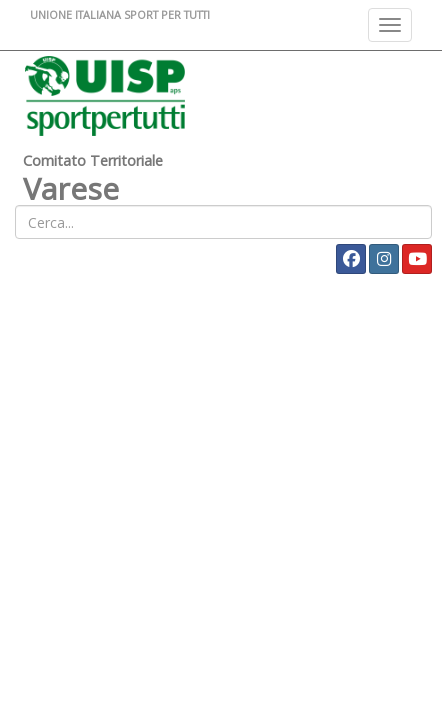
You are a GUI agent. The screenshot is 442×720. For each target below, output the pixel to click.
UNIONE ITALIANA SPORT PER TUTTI (120, 14)
